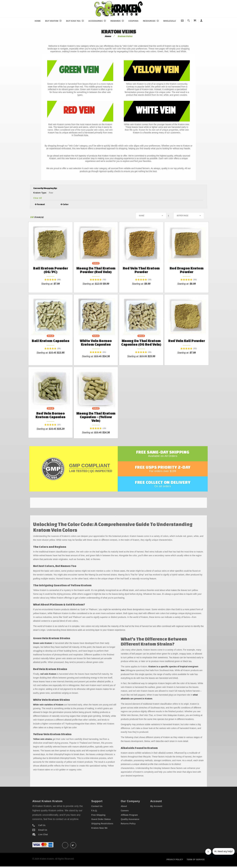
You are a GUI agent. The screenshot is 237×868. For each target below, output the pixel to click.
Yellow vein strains (43, 739)
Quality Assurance (130, 819)
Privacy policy (175, 860)
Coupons (133, 21)
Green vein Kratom (43, 643)
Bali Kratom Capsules (50, 341)
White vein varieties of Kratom (48, 705)
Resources (151, 21)
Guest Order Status (101, 819)
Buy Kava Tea (75, 21)
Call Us (42, 825)
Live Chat (43, 834)
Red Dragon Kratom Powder (187, 270)
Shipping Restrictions (102, 824)
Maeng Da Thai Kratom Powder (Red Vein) (96, 270)
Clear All (37, 198)
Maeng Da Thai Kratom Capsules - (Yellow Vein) (96, 417)
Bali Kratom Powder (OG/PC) (50, 270)
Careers (125, 811)
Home (38, 21)
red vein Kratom (48, 674)
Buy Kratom (53, 21)
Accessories (97, 21)
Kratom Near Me (99, 828)
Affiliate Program (129, 815)
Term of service (196, 860)
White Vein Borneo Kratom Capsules (96, 343)
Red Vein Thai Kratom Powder (141, 270)
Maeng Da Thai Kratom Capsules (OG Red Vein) (141, 343)
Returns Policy (128, 824)
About (124, 806)
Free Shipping (98, 815)
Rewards (117, 21)
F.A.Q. (94, 811)
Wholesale (170, 21)
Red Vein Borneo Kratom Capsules (50, 415)
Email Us (43, 830)
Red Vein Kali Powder (187, 341)
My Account (156, 806)
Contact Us (97, 806)
